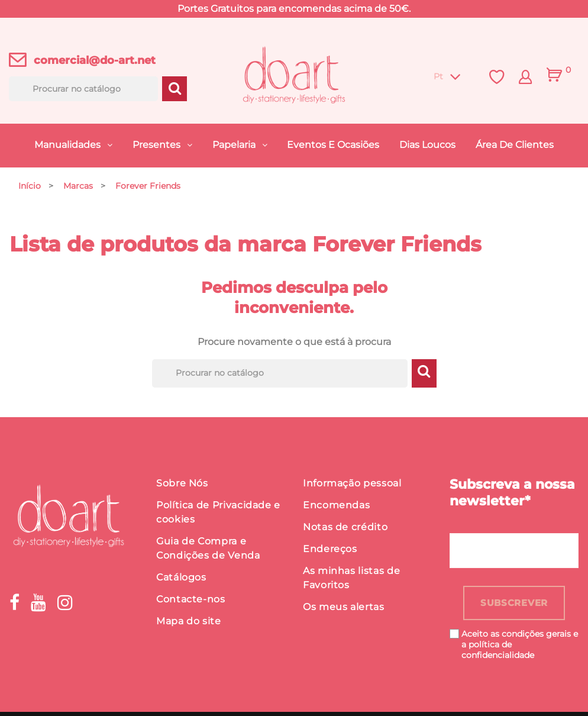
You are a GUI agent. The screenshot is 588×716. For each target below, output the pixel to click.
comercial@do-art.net (95, 60)
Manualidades (69, 145)
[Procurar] (83, 89)
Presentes (158, 145)
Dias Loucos (427, 145)
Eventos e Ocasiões (333, 145)
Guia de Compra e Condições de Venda (208, 551)
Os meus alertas (344, 609)
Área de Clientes (515, 145)
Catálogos (181, 580)
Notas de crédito (345, 529)
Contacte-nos (191, 601)
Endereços (330, 551)
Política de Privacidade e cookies (218, 515)
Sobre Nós (182, 486)
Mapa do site (189, 623)
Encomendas (336, 507)
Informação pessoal (352, 486)
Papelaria (235, 145)
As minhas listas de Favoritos (351, 580)
